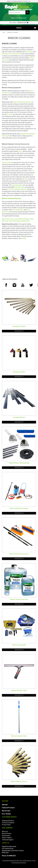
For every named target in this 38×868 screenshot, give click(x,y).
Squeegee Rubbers (19, 417)
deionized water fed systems (11, 54)
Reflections (20, 210)
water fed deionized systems (22, 102)
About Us (10, 1)
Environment (6, 836)
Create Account (21, 18)
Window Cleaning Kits (19, 645)
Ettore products (7, 162)
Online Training (7, 838)
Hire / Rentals (6, 814)
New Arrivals (6, 811)
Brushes (10, 114)
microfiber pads (20, 187)
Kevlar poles (29, 52)
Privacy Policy (6, 825)
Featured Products (8, 808)
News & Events (18, 1)
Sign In (13, 18)
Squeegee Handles (19, 372)
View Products (19, 331)
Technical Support (8, 840)
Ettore (20, 151)
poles (26, 179)
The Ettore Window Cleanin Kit (18, 189)
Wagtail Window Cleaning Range (19, 463)
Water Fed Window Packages (19, 508)
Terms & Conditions (8, 823)
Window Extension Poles (19, 736)
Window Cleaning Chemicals (19, 599)
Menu (19, 28)
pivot (33, 171)
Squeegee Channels (19, 326)
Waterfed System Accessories (19, 554)
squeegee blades (17, 185)
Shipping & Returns (8, 821)
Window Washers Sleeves (19, 782)
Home (4, 32)
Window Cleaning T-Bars (19, 691)
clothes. (24, 238)
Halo (14, 210)
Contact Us (27, 1)
